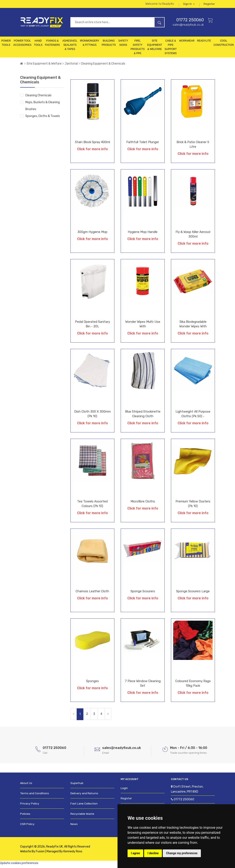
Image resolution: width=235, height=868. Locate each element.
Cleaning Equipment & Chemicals (103, 66)
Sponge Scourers (143, 594)
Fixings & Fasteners (52, 45)
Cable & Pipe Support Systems (171, 50)
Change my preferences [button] (182, 853)
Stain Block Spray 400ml (92, 145)
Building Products (109, 45)
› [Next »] (108, 716)
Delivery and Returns (84, 796)
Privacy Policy (29, 806)
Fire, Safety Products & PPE (138, 50)
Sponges (92, 684)
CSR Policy (27, 826)
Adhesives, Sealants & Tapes (70, 47)
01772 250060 (190, 22)
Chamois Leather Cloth (92, 594)
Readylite (204, 43)
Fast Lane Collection (84, 806)
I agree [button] (135, 853)
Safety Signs (123, 45)
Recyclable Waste (82, 816)
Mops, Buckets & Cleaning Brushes (43, 108)
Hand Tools (38, 45)
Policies (25, 816)
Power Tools (6, 45)
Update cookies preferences (19, 865)
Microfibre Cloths (143, 504)
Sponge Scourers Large (193, 594)
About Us (26, 785)
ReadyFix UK (54, 849)
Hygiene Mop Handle (143, 234)
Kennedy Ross (73, 854)
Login (124, 790)
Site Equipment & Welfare (155, 47)
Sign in (189, 5)
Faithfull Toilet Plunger (143, 145)
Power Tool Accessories (22, 45)
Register (209, 5)
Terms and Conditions (34, 796)
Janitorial (71, 66)
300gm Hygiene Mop (92, 234)
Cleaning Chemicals (38, 98)
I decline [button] (153, 853)
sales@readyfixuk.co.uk (188, 27)
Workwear (187, 43)
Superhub (77, 785)
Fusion (40, 854)
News (74, 826)
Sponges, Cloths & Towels (43, 119)
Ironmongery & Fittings (90, 45)
